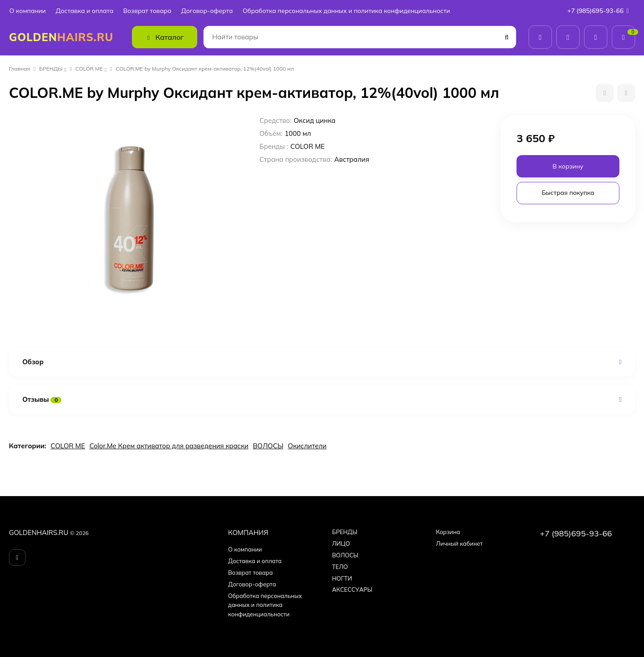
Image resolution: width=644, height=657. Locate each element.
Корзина (448, 532)
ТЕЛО (340, 567)
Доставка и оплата (84, 11)
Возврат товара (147, 11)
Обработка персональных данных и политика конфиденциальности (346, 11)
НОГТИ (342, 578)
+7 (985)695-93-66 (600, 11)
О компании (28, 11)
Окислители (307, 446)
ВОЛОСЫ (268, 446)
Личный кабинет (460, 543)
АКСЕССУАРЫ (352, 590)
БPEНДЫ (51, 69)
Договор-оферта (207, 11)
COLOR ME (89, 69)
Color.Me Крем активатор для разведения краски (169, 446)
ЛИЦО (341, 543)
